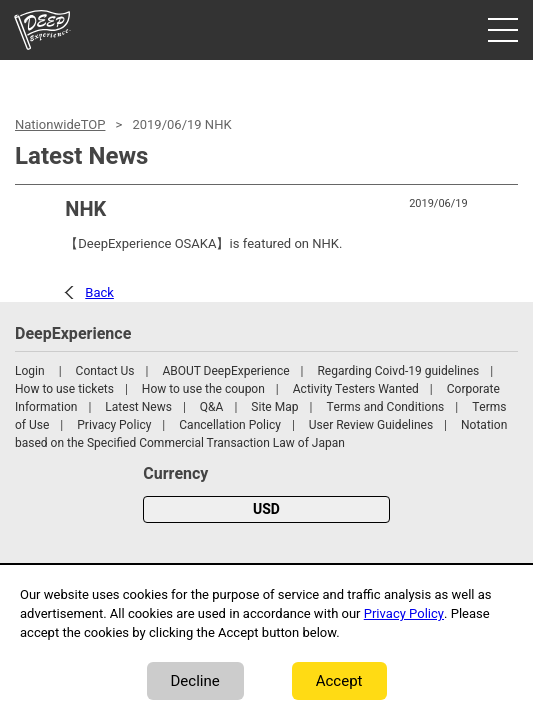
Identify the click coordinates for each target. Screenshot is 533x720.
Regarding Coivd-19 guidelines (398, 371)
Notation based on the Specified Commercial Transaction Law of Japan (261, 434)
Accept (339, 681)
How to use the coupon (203, 389)
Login (30, 371)
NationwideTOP (60, 124)
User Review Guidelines (371, 425)
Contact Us (105, 371)
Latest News (138, 407)
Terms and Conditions (385, 407)
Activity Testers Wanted (356, 389)
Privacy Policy (114, 425)
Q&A (212, 407)
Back (99, 292)
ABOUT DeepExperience (225, 371)
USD (266, 509)
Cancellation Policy (230, 425)
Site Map (274, 407)
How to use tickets (64, 389)
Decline (195, 681)
